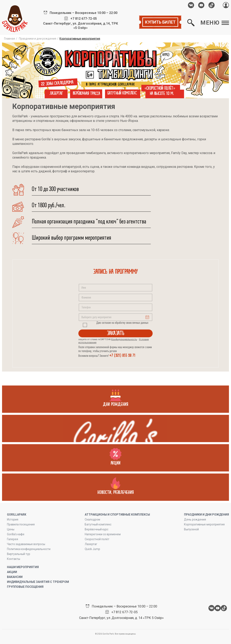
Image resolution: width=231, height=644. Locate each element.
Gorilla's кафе (16, 534)
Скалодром (92, 519)
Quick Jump (92, 549)
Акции (12, 572)
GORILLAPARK (17, 515)
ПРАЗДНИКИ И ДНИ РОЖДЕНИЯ (206, 515)
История (13, 519)
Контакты (14, 559)
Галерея (13, 539)
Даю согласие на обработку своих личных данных (122, 323)
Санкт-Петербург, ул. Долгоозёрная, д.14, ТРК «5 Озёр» (81, 26)
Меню (215, 23)
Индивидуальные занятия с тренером (38, 582)
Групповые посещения (25, 587)
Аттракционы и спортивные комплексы (117, 515)
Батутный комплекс (98, 524)
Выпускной (191, 529)
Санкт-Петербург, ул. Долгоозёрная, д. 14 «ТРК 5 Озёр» (121, 618)
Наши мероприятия (23, 567)
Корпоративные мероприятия (204, 524)
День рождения (195, 519)
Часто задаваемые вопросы (26, 544)
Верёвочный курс (97, 529)
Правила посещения (21, 524)
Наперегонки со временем (103, 534)
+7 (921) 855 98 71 (122, 356)
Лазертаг (91, 544)
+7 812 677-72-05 (84, 19)
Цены (11, 529)
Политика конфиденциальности (29, 549)
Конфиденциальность (124, 339)
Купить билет (160, 22)
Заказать (116, 333)
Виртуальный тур (19, 554)
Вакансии (15, 577)
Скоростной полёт (97, 539)
